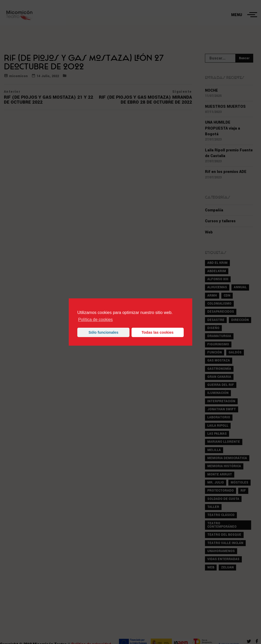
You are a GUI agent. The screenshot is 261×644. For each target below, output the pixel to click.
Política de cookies (95, 320)
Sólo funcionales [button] (103, 332)
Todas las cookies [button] (158, 332)
